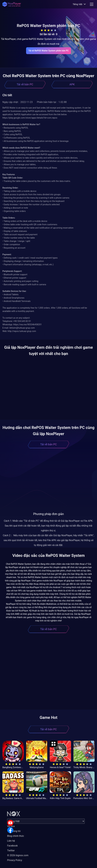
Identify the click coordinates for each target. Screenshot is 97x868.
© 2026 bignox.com (18, 855)
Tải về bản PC (25, 84)
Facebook (12, 846)
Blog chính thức (16, 836)
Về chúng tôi (14, 831)
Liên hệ (11, 841)
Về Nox (11, 826)
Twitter (11, 850)
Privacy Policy (15, 860)
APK (72, 84)
